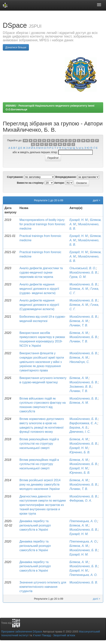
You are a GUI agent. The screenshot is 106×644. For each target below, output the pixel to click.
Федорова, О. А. (81, 501)
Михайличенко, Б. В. (84, 272)
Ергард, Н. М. (79, 220)
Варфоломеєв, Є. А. (83, 423)
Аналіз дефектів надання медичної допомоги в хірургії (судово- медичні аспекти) (39, 289)
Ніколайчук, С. (79, 362)
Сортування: (15, 177)
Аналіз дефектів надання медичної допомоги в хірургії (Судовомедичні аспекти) (39, 305)
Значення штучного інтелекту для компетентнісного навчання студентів (43, 587)
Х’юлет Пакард (42, 635)
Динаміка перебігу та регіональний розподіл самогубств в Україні (35, 525)
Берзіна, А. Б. (79, 428)
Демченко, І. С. (80, 432)
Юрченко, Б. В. (80, 452)
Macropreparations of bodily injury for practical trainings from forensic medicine (42, 224)
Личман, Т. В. (79, 325)
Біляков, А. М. (79, 289)
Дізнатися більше (16, 47)
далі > (97, 200)
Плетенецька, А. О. (83, 521)
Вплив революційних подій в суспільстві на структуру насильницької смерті (39, 444)
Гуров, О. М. (78, 277)
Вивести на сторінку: (30, 183)
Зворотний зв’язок (64, 635)
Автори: (59, 183)
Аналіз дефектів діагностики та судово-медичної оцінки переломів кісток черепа (41, 272)
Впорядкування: (66, 177)
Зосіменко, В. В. (81, 387)
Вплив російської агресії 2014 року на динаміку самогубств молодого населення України (40, 485)
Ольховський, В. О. (83, 268)
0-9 (25, 141)
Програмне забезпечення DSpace (22, 632)
